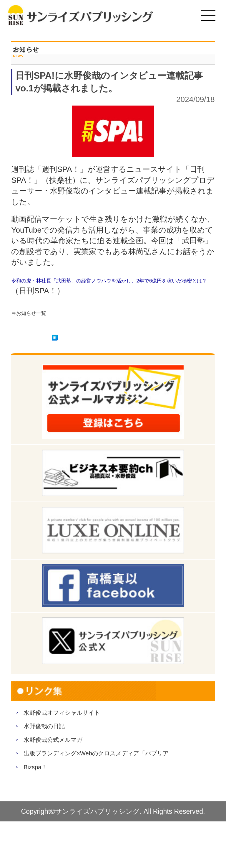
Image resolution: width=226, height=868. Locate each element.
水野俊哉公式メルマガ (70, 756)
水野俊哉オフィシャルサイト (84, 715)
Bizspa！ (42, 810)
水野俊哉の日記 (56, 736)
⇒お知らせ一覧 (38, 312)
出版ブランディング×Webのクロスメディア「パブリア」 (115, 783)
